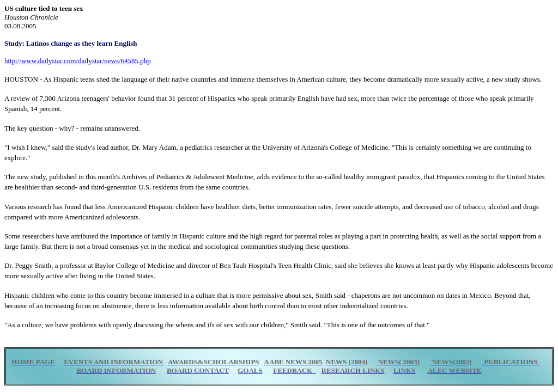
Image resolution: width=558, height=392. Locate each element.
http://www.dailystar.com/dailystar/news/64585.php (78, 61)
